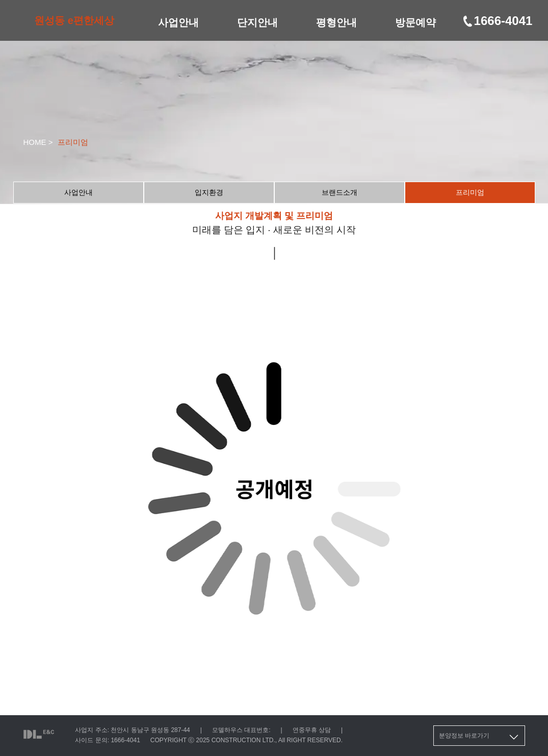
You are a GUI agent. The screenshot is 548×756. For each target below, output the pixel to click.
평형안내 (336, 22)
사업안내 (178, 22)
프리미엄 (470, 192)
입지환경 (209, 192)
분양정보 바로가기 (479, 737)
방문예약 (415, 22)
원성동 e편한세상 (74, 20)
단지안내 (257, 22)
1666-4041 (497, 21)
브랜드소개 (340, 192)
